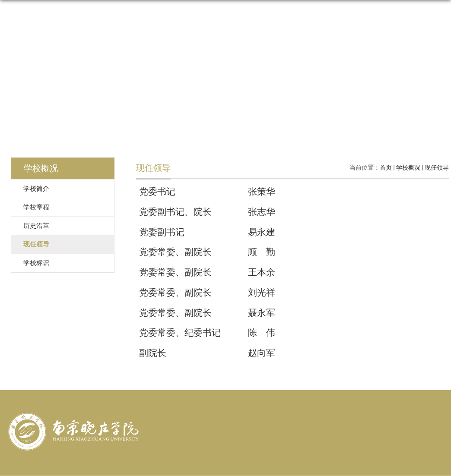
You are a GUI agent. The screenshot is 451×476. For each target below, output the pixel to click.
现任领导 (437, 168)
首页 (386, 168)
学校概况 (408, 168)
